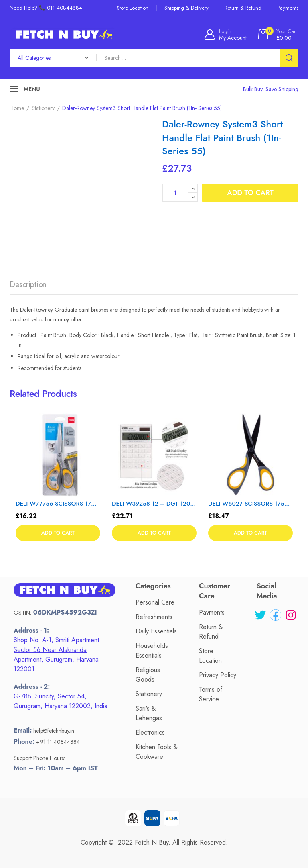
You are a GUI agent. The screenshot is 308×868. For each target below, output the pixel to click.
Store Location (210, 656)
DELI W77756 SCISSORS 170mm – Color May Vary (58, 504)
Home (17, 108)
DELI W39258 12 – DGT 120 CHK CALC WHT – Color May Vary (154, 504)
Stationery (43, 108)
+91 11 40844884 (58, 742)
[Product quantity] (180, 193)
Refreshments (154, 617)
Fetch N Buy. (153, 842)
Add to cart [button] (58, 533)
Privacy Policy (218, 675)
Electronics (150, 732)
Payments (212, 612)
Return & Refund (211, 632)
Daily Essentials (156, 631)
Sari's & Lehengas (149, 713)
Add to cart (250, 193)
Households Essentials (152, 650)
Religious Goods (148, 675)
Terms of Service (211, 694)
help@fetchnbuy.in (54, 731)
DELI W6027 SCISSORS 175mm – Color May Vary (250, 504)
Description (28, 285)
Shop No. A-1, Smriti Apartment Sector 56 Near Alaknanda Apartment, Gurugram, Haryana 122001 (56, 655)
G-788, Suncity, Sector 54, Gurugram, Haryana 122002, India (61, 701)
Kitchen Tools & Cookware (157, 752)
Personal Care (155, 602)
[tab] (28, 287)
